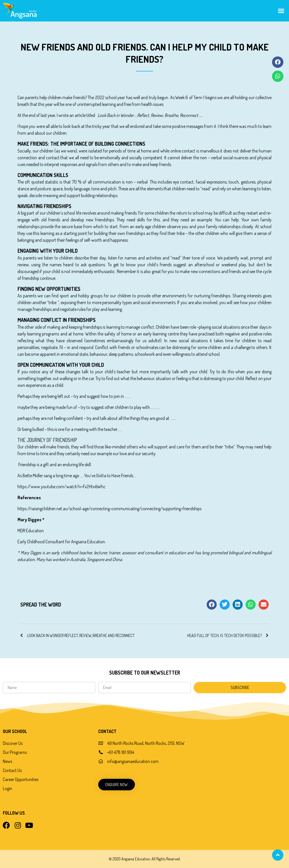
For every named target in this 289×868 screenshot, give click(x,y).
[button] (281, 11)
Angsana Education (88, 542)
